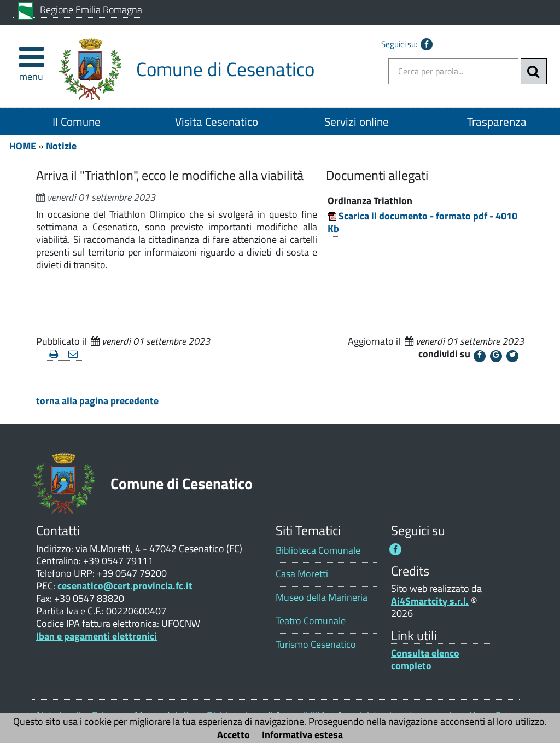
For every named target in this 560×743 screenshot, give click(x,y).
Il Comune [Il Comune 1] (77, 121)
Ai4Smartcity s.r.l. (430, 601)
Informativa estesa (302, 735)
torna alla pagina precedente (97, 401)
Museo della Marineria (322, 597)
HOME (23, 146)
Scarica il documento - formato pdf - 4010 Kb (422, 222)
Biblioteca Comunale (318, 550)
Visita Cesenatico (217, 121)
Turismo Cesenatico (316, 644)
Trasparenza (497, 121)
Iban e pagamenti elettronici (97, 636)
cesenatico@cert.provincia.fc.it (125, 586)
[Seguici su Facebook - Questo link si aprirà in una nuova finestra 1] (395, 549)
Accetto (234, 735)
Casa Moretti (302, 574)
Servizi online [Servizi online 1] (357, 121)
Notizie (61, 146)
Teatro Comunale (311, 621)
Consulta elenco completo (425, 659)
